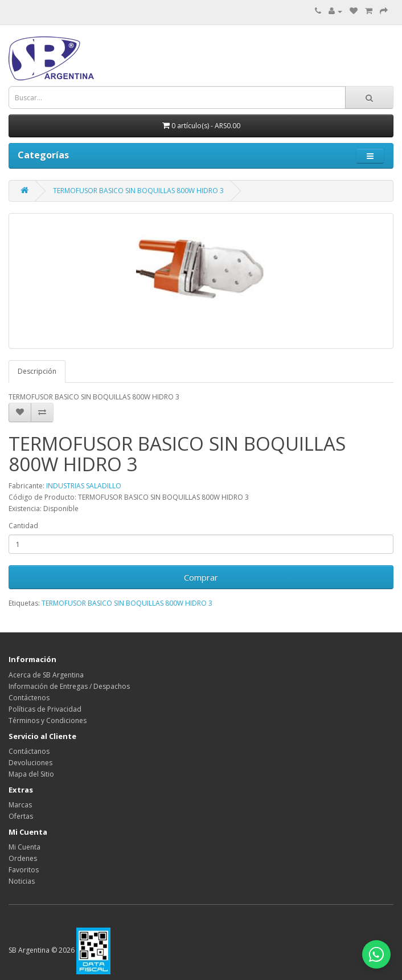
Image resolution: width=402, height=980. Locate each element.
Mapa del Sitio (31, 774)
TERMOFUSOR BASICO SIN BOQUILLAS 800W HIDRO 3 (138, 191)
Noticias (22, 881)
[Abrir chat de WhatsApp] (376, 954)
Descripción (37, 371)
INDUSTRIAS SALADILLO (84, 486)
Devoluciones (30, 763)
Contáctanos (29, 751)
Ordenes (23, 858)
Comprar (201, 577)
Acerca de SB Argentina (46, 675)
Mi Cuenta (24, 847)
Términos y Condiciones (48, 720)
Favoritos (24, 870)
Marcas (20, 805)
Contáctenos (29, 698)
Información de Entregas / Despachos (69, 686)
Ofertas (21, 816)
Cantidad (23, 526)
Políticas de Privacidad (45, 709)
